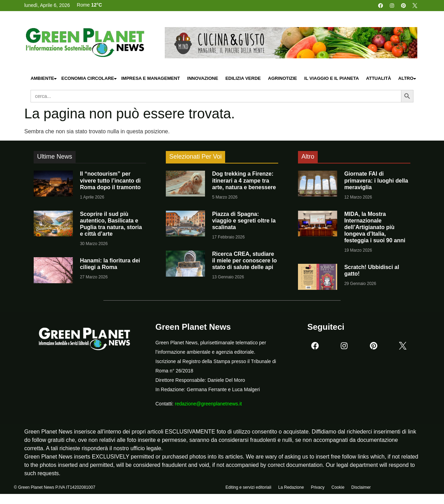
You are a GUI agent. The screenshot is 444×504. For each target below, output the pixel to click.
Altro (408, 79)
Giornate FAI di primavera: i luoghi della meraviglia (376, 180)
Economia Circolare (89, 79)
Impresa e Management (150, 78)
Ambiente (44, 79)
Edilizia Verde (243, 78)
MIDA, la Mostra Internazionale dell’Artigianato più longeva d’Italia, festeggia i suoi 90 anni (375, 227)
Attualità (378, 78)
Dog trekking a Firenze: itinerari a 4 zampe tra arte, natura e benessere (244, 180)
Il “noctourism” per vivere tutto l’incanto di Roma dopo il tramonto (110, 180)
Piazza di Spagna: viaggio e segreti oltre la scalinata (244, 221)
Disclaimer (361, 489)
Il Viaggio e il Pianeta (331, 78)
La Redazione (291, 489)
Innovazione (203, 78)
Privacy (318, 489)
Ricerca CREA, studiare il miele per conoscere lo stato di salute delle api (244, 261)
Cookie (338, 489)
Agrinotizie (283, 78)
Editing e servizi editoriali (248, 489)
